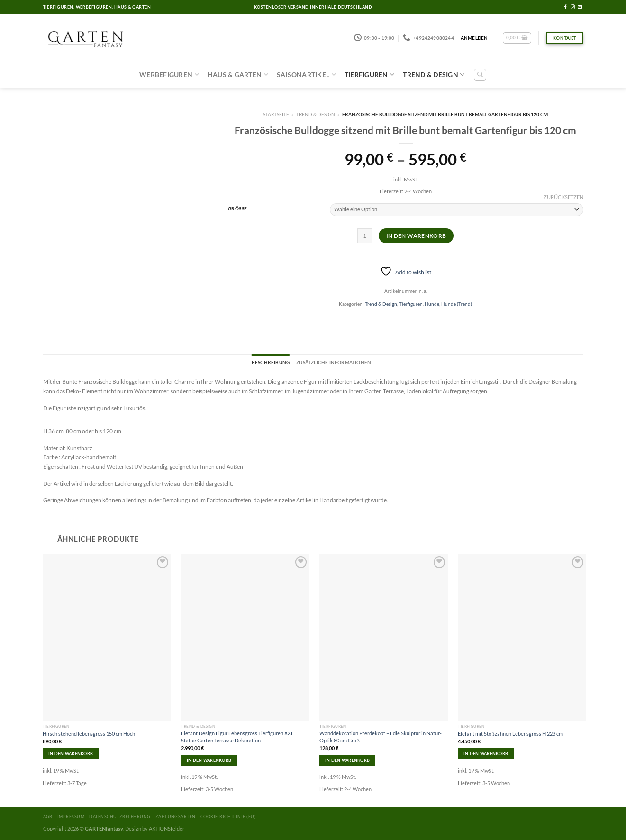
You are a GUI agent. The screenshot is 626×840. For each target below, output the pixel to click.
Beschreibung (271, 362)
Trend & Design (434, 75)
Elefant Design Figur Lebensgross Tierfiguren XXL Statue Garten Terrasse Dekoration (237, 736)
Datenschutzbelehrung (120, 817)
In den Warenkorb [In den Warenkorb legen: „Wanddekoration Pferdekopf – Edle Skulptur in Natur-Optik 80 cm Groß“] (347, 760)
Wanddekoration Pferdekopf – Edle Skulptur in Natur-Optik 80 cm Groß (381, 736)
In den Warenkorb (416, 236)
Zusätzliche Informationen (334, 362)
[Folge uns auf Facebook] (566, 7)
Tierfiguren (369, 75)
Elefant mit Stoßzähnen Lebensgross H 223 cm (510, 734)
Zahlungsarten (176, 817)
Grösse (238, 208)
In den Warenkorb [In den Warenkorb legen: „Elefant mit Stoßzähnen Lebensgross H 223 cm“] (486, 754)
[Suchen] (480, 75)
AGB (48, 817)
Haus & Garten (238, 75)
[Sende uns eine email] (580, 7)
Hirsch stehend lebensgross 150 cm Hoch (89, 734)
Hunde (432, 304)
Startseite (276, 114)
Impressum (71, 817)
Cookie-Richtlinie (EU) (228, 817)
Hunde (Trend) (457, 304)
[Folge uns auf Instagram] (573, 7)
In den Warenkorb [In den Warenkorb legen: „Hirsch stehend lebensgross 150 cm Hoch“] (71, 754)
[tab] (271, 363)
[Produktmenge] (365, 236)
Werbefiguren (169, 75)
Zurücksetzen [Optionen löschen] (563, 197)
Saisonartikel (306, 75)
